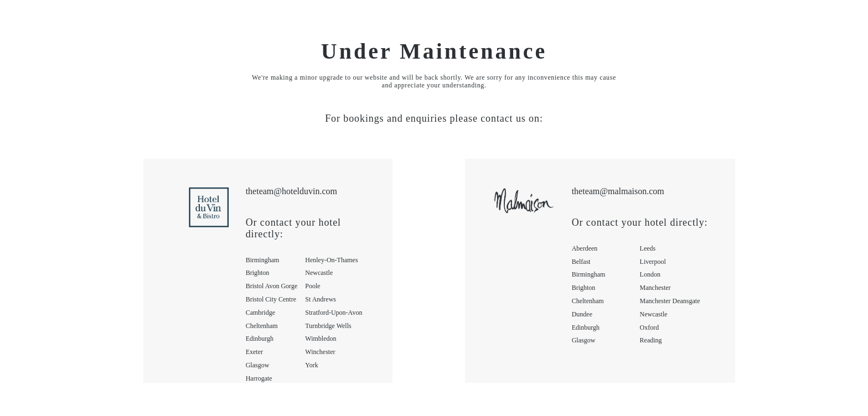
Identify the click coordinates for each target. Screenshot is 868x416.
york (311, 365)
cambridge (260, 313)
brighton (258, 273)
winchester (320, 352)
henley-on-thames (331, 260)
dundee (582, 314)
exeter (254, 352)
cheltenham (262, 326)
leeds (648, 248)
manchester (655, 288)
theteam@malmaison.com (618, 191)
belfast (581, 262)
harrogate (259, 378)
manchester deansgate (670, 301)
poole (312, 286)
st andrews (321, 299)
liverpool (653, 262)
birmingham (263, 260)
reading (651, 340)
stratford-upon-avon (334, 313)
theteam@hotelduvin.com (291, 191)
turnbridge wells (328, 326)
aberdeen (585, 248)
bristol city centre (271, 299)
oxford (650, 327)
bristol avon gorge (272, 286)
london (650, 274)
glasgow (258, 365)
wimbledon (321, 339)
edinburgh (260, 339)
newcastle (319, 273)
